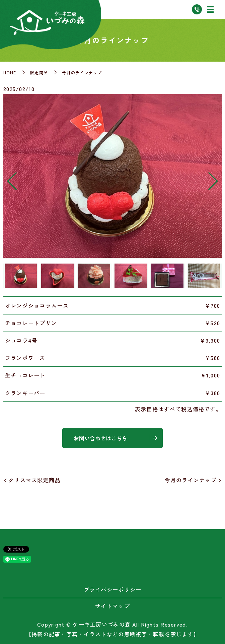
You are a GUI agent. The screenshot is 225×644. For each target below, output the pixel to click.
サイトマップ (112, 606)
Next (219, 178)
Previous (6, 178)
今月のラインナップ (191, 480)
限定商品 (39, 73)
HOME (10, 73)
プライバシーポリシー (113, 589)
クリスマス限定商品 (34, 480)
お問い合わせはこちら (100, 438)
